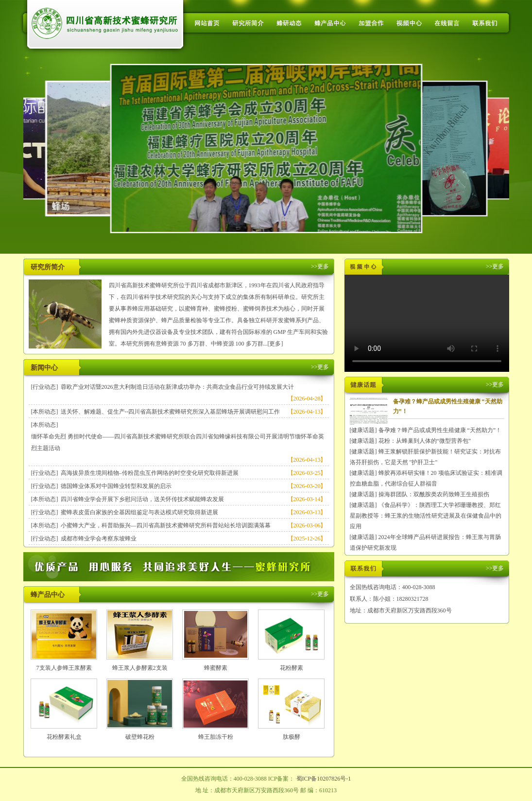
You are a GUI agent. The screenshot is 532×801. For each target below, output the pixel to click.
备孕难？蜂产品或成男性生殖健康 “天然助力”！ (440, 430)
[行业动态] (45, 387)
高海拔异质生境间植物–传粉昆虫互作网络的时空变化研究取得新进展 (150, 473)
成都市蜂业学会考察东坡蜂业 (99, 539)
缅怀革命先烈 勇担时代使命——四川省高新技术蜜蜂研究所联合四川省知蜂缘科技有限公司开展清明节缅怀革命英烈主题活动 (178, 442)
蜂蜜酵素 (216, 668)
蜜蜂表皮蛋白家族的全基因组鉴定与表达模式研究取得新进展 (139, 512)
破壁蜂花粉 (140, 737)
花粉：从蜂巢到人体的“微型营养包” (425, 441)
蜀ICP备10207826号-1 (324, 779)
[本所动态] (45, 412)
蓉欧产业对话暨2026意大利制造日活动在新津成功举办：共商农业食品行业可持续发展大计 (177, 387)
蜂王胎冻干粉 (216, 737)
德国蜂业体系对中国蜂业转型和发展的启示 (116, 486)
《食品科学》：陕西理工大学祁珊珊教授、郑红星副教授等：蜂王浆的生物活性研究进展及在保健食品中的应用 (426, 516)
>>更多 (320, 266)
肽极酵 (292, 737)
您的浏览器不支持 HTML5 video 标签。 (427, 323)
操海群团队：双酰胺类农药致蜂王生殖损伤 (434, 494)
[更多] (275, 344)
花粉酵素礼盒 (64, 737)
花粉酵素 (292, 668)
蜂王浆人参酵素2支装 (140, 668)
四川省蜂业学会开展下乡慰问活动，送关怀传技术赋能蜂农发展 (142, 499)
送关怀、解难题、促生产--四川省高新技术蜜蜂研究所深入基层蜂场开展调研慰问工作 (171, 412)
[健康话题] (363, 430)
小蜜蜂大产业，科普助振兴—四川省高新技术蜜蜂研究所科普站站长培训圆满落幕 (166, 525)
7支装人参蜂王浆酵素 (64, 668)
